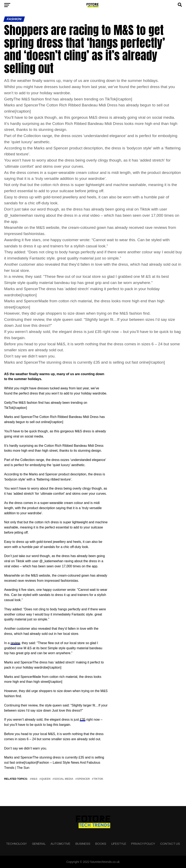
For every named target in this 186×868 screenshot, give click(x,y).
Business (83, 844)
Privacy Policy (143, 844)
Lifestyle (119, 844)
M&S (34, 779)
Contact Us (170, 844)
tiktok (98, 779)
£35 (83, 720)
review (15, 643)
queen (46, 779)
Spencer (84, 779)
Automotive (60, 844)
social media (64, 779)
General (39, 844)
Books (101, 844)
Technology (16, 844)
